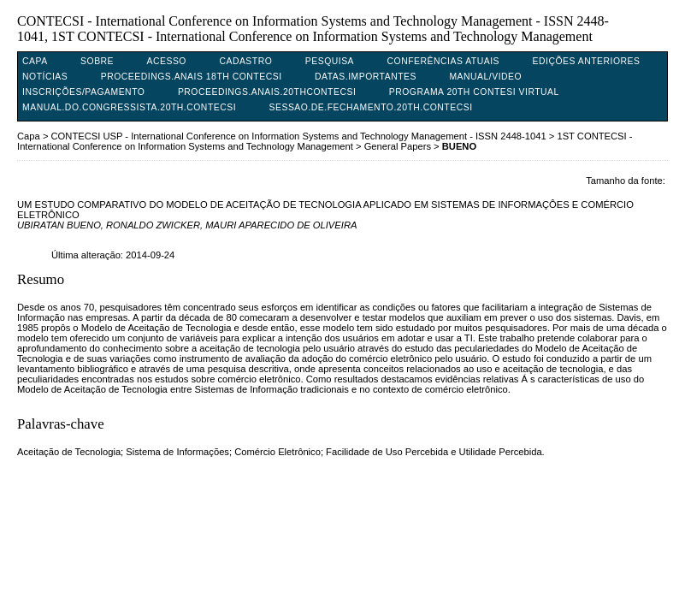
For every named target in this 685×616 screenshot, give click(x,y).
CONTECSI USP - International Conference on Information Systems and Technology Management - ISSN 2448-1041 (299, 136)
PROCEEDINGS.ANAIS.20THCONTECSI (267, 92)
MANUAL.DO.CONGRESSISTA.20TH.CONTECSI (129, 107)
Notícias (45, 77)
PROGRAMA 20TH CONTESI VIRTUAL (474, 92)
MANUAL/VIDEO (485, 77)
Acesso (167, 61)
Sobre (97, 61)
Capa (35, 61)
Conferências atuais (444, 61)
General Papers (398, 146)
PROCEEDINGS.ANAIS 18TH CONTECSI (192, 77)
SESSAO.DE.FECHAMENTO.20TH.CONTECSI (371, 107)
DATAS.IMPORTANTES (366, 77)
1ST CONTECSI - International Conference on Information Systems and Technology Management (325, 141)
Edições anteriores (587, 61)
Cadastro (245, 61)
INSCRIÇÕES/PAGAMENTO (83, 92)
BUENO (459, 146)
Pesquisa (330, 61)
